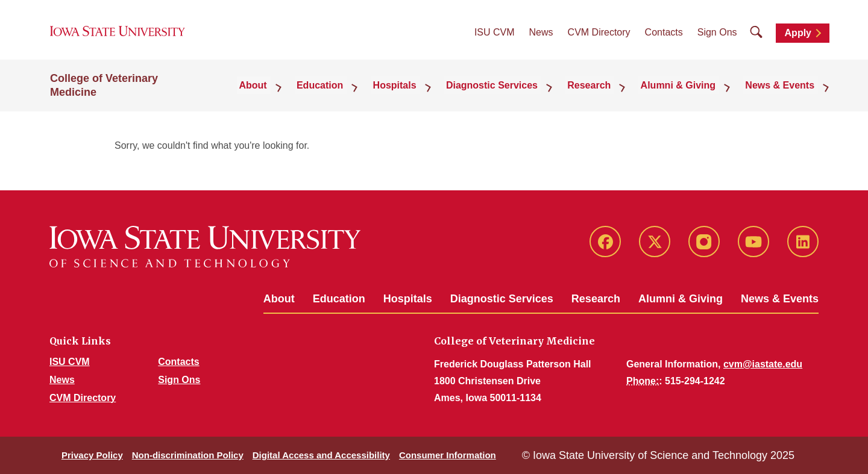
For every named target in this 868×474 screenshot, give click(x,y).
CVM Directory (599, 36)
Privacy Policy (92, 455)
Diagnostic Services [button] (512, 93)
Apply (798, 37)
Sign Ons (717, 36)
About (279, 299)
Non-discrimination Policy (188, 455)
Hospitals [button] (421, 93)
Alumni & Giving (681, 299)
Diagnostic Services (502, 299)
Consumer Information (448, 455)
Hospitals (408, 299)
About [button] (290, 93)
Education (339, 299)
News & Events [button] (783, 93)
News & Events (780, 299)
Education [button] (351, 93)
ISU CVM (495, 36)
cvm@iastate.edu (763, 364)
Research (596, 299)
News (541, 36)
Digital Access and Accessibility (321, 455)
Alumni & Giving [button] (687, 93)
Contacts (664, 36)
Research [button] (604, 93)
